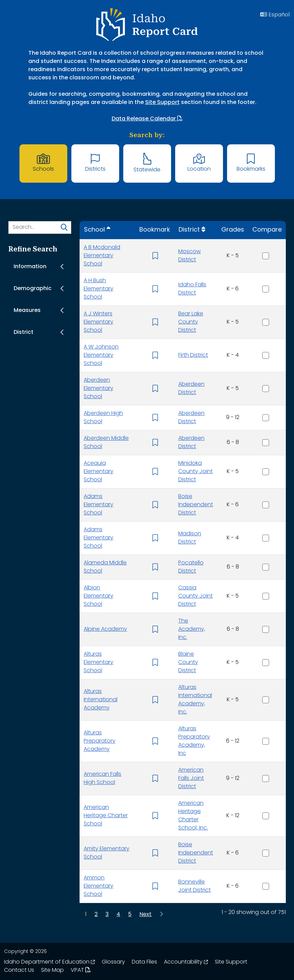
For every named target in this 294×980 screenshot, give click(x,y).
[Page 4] (118, 915)
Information (30, 267)
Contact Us (19, 970)
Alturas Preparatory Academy (100, 741)
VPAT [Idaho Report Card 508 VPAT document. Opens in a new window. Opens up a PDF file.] (81, 970)
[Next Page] (145, 915)
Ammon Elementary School (99, 886)
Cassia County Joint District (195, 596)
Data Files (144, 962)
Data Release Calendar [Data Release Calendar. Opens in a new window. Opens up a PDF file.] (147, 119)
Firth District (193, 355)
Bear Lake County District (191, 322)
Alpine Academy (105, 629)
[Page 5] (130, 915)
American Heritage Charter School (106, 816)
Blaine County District (188, 663)
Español (275, 15)
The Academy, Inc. (192, 629)
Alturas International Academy (101, 700)
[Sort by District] (192, 230)
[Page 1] (86, 915)
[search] (64, 228)
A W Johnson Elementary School (101, 355)
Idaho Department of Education (50, 962)
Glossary (113, 962)
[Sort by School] (97, 230)
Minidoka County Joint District (195, 472)
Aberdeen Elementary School (99, 389)
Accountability (186, 962)
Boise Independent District (196, 505)
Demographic (33, 289)
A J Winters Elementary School (99, 322)
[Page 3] (107, 915)
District (24, 332)
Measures (27, 311)
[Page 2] (96, 915)
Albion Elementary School (99, 596)
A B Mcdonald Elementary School (102, 256)
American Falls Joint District (191, 779)
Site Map (52, 970)
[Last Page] (161, 915)
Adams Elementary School (99, 505)
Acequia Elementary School (99, 472)
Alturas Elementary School (99, 663)
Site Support (162, 103)
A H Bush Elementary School (99, 289)
